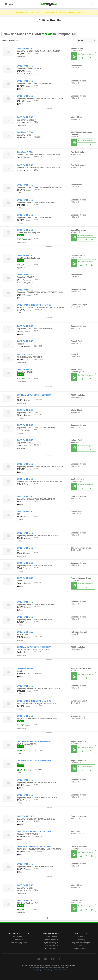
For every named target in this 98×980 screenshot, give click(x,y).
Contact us (81, 937)
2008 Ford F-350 (25, 632)
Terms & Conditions (60, 970)
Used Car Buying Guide (18, 943)
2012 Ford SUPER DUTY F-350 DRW (34, 761)
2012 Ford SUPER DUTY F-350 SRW (34, 742)
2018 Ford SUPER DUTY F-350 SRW (34, 395)
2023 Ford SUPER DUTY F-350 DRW (34, 701)
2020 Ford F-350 (25, 578)
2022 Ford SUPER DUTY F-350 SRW (34, 305)
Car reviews (18, 940)
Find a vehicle (18, 937)
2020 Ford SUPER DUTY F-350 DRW (34, 831)
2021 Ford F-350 (25, 132)
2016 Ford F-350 (25, 152)
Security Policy (47, 970)
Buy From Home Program (81, 943)
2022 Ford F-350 (25, 185)
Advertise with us (51, 937)
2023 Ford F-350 (25, 440)
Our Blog (81, 940)
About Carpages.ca (81, 948)
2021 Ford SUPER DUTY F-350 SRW (34, 647)
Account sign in (51, 948)
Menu (9, 4)
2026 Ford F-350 (25, 48)
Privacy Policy (37, 970)
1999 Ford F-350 (25, 354)
